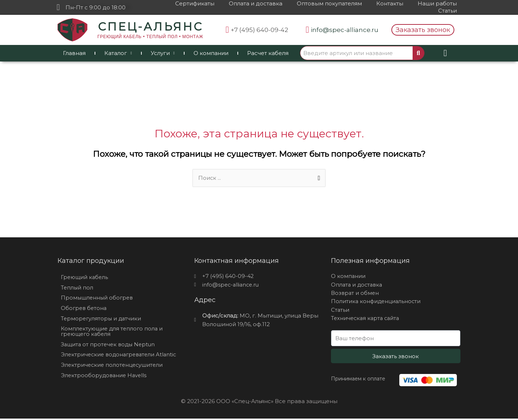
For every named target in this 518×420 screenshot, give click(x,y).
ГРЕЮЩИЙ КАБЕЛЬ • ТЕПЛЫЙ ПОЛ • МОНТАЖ (150, 37)
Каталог (118, 53)
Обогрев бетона (85, 309)
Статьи (447, 11)
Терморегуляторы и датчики (102, 319)
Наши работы (437, 3)
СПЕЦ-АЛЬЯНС (150, 27)
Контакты (390, 3)
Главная (74, 53)
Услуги (163, 53)
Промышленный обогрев (98, 298)
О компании (211, 53)
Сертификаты (195, 3)
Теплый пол (77, 288)
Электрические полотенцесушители (113, 366)
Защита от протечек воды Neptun (109, 345)
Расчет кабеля (268, 53)
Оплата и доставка (256, 3)
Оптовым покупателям (329, 3)
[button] (423, 30)
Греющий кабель (85, 277)
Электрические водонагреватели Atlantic (121, 356)
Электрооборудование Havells (105, 377)
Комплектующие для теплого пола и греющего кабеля (113, 332)
